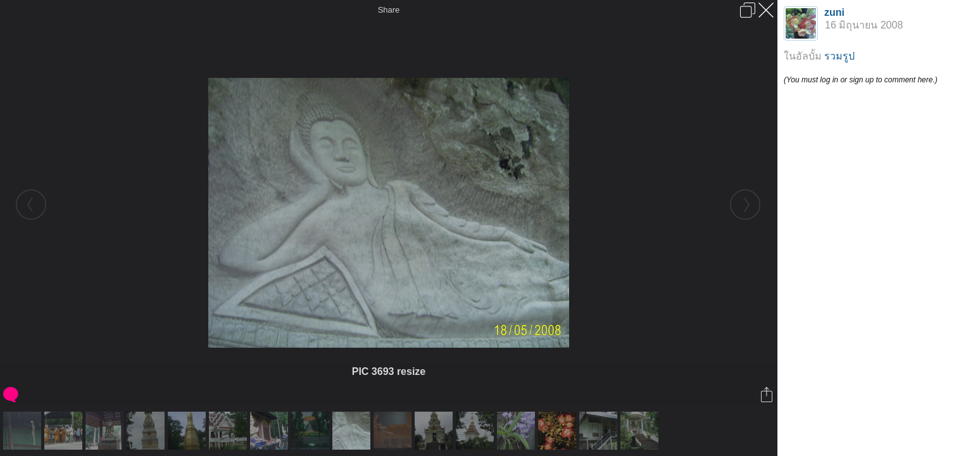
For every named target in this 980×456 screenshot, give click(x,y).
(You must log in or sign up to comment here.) (861, 80)
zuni (834, 12)
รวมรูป (839, 56)
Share (389, 10)
